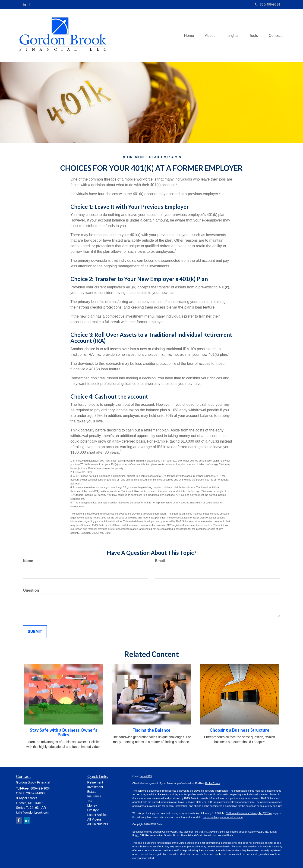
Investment (95, 787)
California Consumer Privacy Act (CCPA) (249, 813)
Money (92, 806)
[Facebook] (30, 4)
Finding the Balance (151, 730)
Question (31, 590)
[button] (208, 35)
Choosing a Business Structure (240, 730)
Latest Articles (97, 815)
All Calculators (98, 824)
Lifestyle (93, 810)
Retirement (95, 782)
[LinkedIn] (24, 4)
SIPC (205, 832)
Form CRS (146, 776)
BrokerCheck (213, 783)
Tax (90, 801)
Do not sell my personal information (223, 817)
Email (160, 561)
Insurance (94, 796)
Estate (92, 792)
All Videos (95, 819)
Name (28, 561)
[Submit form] (35, 632)
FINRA (197, 832)
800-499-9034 (268, 4)
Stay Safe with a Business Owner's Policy (64, 732)
